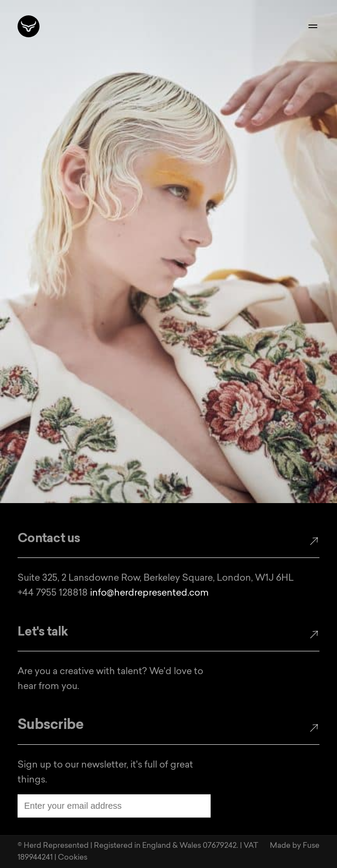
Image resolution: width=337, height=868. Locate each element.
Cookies (73, 858)
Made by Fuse (295, 846)
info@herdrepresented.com (149, 593)
